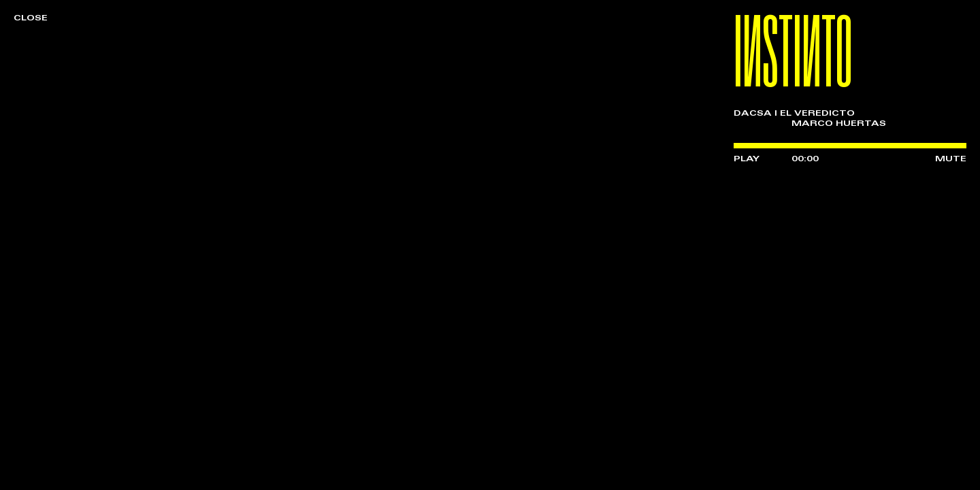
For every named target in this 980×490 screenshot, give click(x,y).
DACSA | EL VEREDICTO (794, 114)
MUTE (951, 159)
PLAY (747, 159)
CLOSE (31, 18)
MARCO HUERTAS (839, 124)
